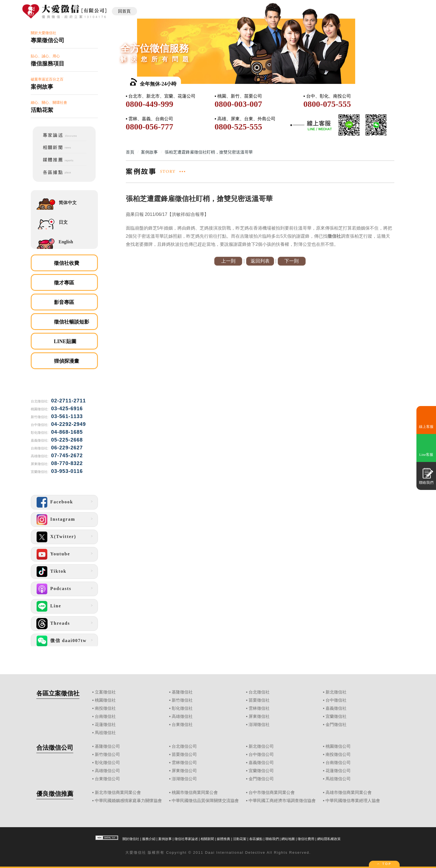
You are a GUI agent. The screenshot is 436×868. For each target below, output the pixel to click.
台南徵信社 (105, 716)
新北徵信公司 (261, 746)
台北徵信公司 (184, 746)
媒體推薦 (223, 839)
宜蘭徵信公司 (261, 771)
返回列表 (260, 261)
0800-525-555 (238, 127)
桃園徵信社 (105, 700)
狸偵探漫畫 (67, 361)
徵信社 (140, 852)
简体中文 (68, 203)
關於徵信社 (131, 839)
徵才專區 (64, 283)
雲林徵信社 (259, 708)
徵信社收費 (67, 263)
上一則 (228, 261)
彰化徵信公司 (107, 763)
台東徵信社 (182, 725)
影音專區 (64, 302)
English (66, 242)
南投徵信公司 (338, 754)
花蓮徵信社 (105, 725)
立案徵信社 (105, 692)
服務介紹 (149, 839)
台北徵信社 (259, 692)
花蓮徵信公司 (338, 771)
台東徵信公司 (107, 779)
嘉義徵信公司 (261, 763)
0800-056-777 (150, 127)
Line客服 (426, 455)
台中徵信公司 (261, 754)
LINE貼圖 (65, 341)
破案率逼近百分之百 (64, 84)
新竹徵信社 (182, 700)
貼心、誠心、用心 (64, 61)
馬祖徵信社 (105, 733)
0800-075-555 (327, 104)
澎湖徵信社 (259, 725)
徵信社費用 (306, 839)
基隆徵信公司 (107, 746)
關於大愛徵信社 (64, 37)
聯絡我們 (272, 839)
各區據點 (256, 839)
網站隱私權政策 (329, 839)
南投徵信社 (105, 708)
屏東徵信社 (259, 716)
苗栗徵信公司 (184, 754)
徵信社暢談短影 (72, 322)
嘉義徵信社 (336, 708)
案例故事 (165, 839)
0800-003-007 (238, 104)
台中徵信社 (336, 700)
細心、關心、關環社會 (64, 107)
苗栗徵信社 (259, 700)
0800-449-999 (150, 104)
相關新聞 (207, 839)
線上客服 (426, 427)
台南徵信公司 (338, 763)
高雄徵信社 (182, 716)
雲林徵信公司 (184, 763)
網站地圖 (288, 839)
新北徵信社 (336, 692)
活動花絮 (240, 839)
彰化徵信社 (182, 708)
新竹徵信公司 (107, 754)
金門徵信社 (336, 725)
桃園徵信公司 (338, 746)
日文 (63, 222)
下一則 (292, 261)
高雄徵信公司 (107, 771)
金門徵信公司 (261, 779)
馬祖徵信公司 (338, 779)
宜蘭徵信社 (336, 716)
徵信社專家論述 (186, 839)
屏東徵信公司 (184, 771)
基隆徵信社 (182, 692)
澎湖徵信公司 (184, 779)
